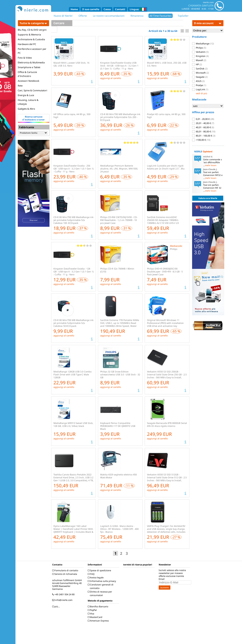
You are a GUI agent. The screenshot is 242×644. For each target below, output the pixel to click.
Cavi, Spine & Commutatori (32, 90)
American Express (99, 621)
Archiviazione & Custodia (31, 39)
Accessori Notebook (29, 81)
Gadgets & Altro (26, 109)
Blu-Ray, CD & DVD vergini (32, 30)
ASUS (198, 81)
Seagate (200, 77)
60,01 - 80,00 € (204, 132)
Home (74, 9)
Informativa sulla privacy (102, 581)
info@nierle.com (63, 600)
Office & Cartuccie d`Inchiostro (27, 74)
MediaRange (203, 44)
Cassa (107, 9)
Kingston (200, 56)
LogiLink (200, 89)
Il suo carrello (91, 9)
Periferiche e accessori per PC (32, 51)
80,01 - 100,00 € (204, 136)
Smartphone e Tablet (29, 67)
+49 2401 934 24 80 (64, 594)
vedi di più (201, 93)
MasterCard (96, 617)
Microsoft (200, 73)
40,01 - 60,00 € (203, 127)
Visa (91, 614)
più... (57, 606)
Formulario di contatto (66, 570)
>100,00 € (201, 140)
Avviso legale (96, 578)
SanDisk (200, 69)
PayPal (93, 610)
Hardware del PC (27, 44)
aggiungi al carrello (111, 78)
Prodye (199, 85)
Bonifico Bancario (98, 606)
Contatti (120, 9)
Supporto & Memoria (29, 34)
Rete (20, 86)
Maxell (199, 60)
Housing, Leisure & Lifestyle (28, 102)
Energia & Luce (26, 95)
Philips (199, 48)
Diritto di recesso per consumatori (100, 593)
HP (197, 64)
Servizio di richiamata (65, 574)
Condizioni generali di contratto (101, 586)
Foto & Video (25, 58)
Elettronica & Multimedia (31, 62)
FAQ (92, 574)
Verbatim (200, 52)
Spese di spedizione (100, 570)
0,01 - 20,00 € (203, 119)
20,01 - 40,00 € (203, 123)
